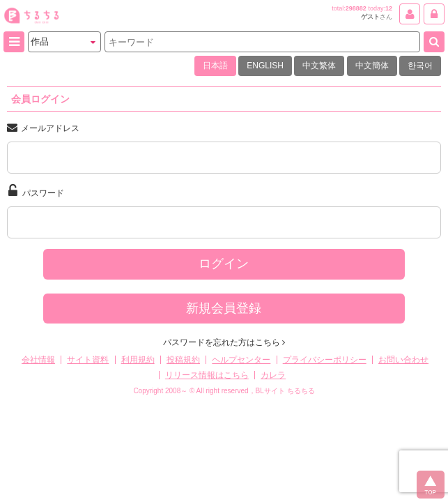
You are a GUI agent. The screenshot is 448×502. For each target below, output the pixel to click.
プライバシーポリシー (325, 360)
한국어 (420, 66)
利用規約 (138, 360)
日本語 (215, 66)
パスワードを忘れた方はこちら (224, 342)
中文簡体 (372, 66)
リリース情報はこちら (207, 375)
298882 (356, 8)
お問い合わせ (403, 360)
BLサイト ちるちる (285, 391)
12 (389, 8)
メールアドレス (43, 128)
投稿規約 (183, 360)
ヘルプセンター (241, 360)
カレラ (273, 375)
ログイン (224, 264)
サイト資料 (88, 360)
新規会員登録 (224, 308)
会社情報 (38, 360)
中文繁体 (319, 66)
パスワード (36, 191)
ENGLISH (265, 66)
